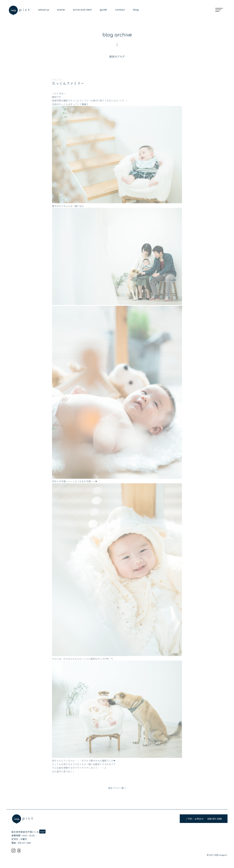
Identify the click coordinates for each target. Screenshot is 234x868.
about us (44, 10)
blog (136, 10)
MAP (42, 832)
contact (120, 10)
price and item (82, 10)
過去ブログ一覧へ (117, 788)
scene (61, 10)
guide (103, 10)
